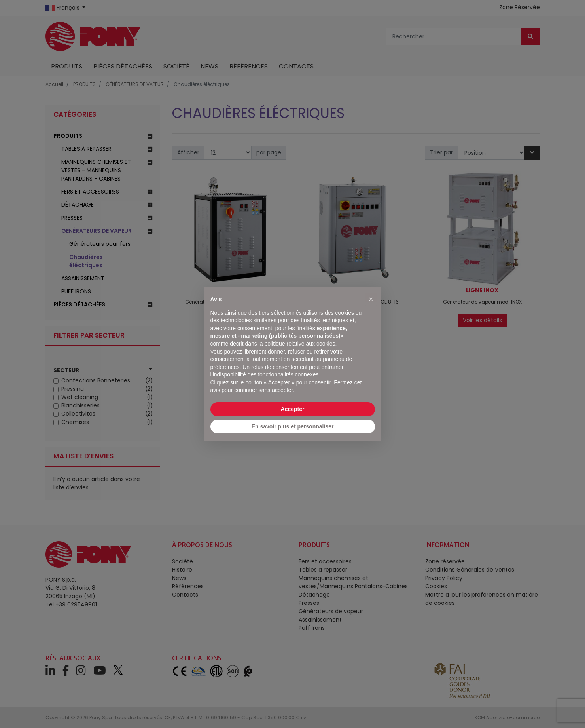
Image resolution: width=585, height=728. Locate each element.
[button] (371, 299)
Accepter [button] (293, 409)
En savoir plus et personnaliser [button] (293, 426)
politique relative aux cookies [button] (300, 344)
